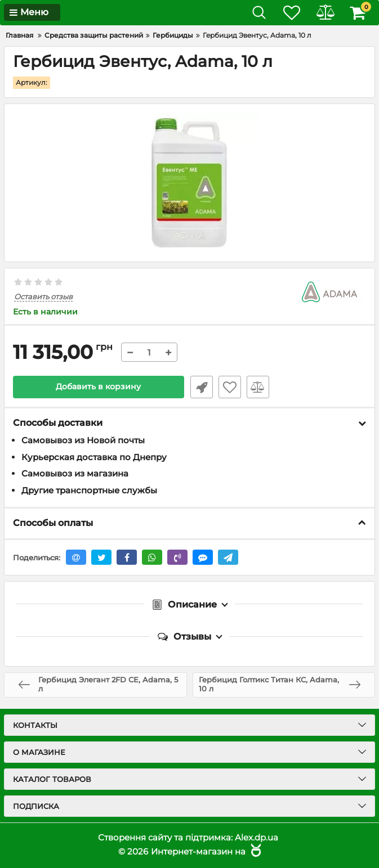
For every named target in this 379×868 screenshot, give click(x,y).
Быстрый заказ (201, 387)
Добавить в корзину (98, 387)
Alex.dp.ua (257, 837)
